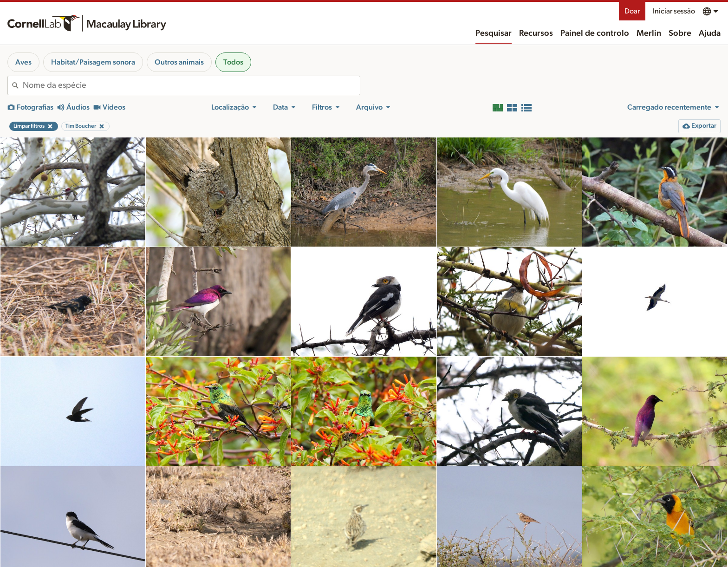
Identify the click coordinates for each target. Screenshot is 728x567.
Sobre (680, 33)
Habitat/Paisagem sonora (93, 62)
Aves (23, 62)
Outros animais (179, 62)
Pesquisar (494, 33)
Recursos (536, 33)
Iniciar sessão (674, 11)
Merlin (649, 33)
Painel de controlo (595, 33)
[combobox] (191, 85)
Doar (632, 11)
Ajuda (710, 33)
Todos (233, 62)
